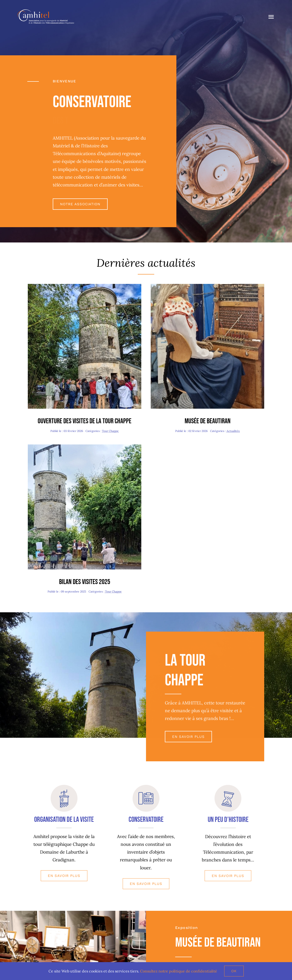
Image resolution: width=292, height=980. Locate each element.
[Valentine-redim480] (207, 286)
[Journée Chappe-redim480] (85, 447)
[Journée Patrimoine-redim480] (85, 286)
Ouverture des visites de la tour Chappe (85, 421)
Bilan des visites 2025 (85, 582)
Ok (234, 971)
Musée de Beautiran (208, 421)
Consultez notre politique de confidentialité (179, 971)
